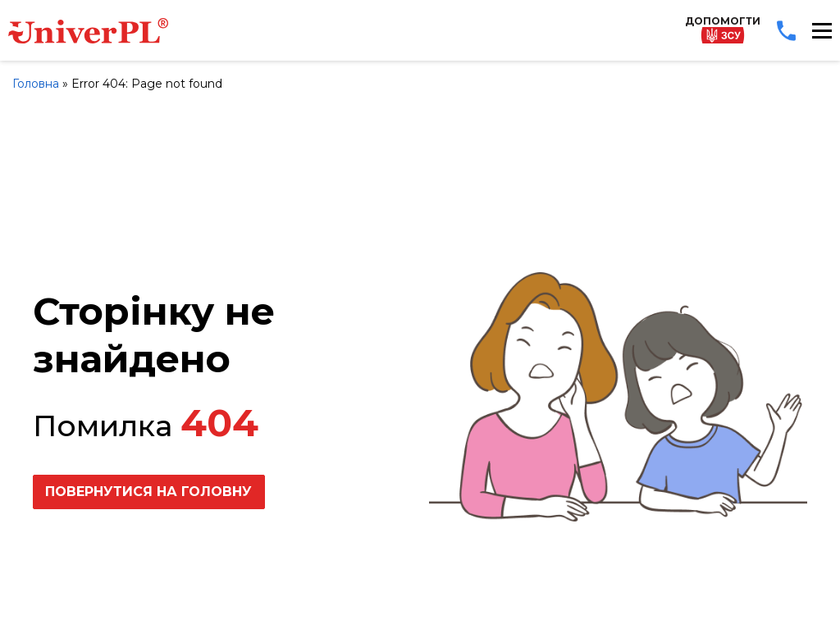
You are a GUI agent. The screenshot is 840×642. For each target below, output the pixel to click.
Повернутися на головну (148, 492)
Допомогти (723, 29)
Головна (36, 84)
